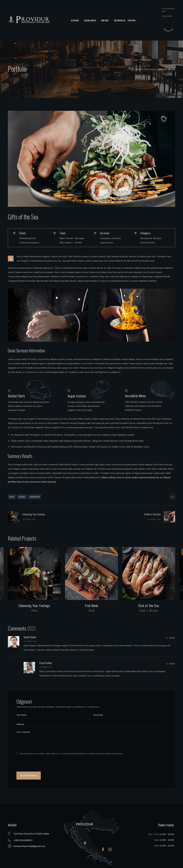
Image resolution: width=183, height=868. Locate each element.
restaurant (35, 497)
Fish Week (91, 605)
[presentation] (35, 765)
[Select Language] (133, 20)
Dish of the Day (149, 605)
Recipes (154, 611)
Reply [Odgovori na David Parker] (172, 638)
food (12, 497)
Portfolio (150, 69)
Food (34, 611)
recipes (22, 497)
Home (138, 69)
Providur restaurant (168, 9)
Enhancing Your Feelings (34, 605)
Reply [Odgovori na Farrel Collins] (172, 664)
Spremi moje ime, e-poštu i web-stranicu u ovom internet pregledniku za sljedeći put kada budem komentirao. (71, 753)
